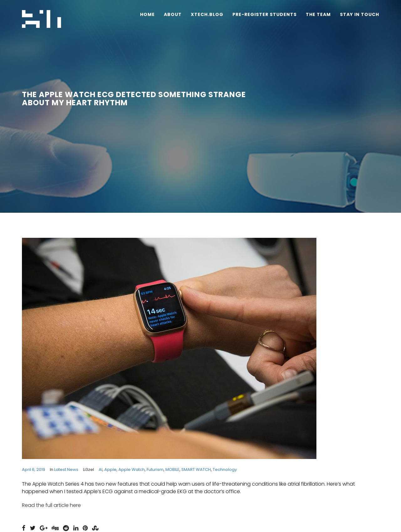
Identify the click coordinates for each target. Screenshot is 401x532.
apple (110, 469)
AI (101, 469)
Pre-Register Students (265, 14)
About (173, 14)
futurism (155, 469)
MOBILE (172, 469)
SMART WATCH (196, 469)
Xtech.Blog (207, 14)
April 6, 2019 (34, 469)
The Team (318, 14)
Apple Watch (132, 469)
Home (147, 14)
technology (225, 469)
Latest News (66, 469)
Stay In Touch (359, 14)
